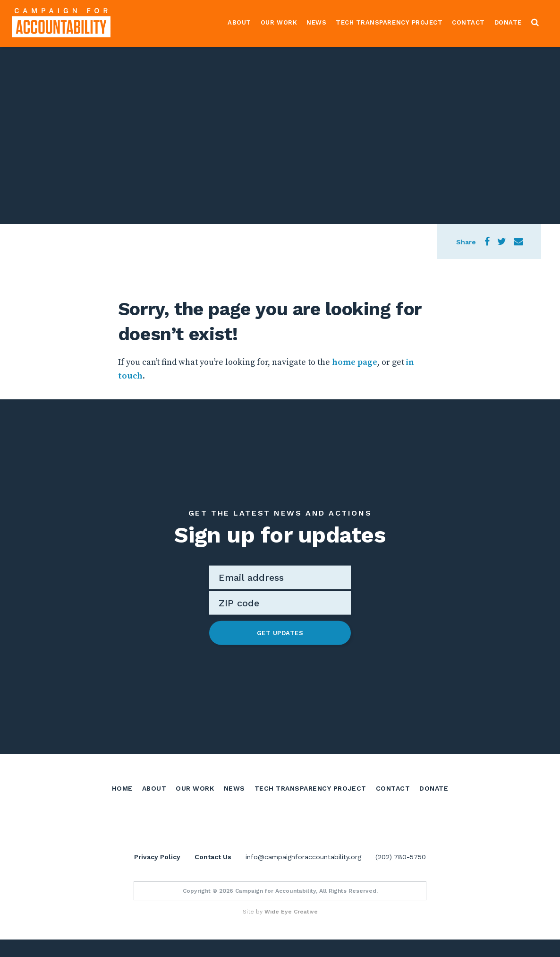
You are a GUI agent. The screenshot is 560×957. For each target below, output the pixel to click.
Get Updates (280, 633)
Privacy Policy (157, 874)
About (239, 22)
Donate (508, 22)
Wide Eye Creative (291, 929)
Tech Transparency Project (389, 22)
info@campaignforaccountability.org (303, 874)
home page (355, 362)
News (316, 22)
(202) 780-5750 (401, 874)
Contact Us (213, 874)
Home (122, 787)
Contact (468, 22)
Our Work (279, 22)
